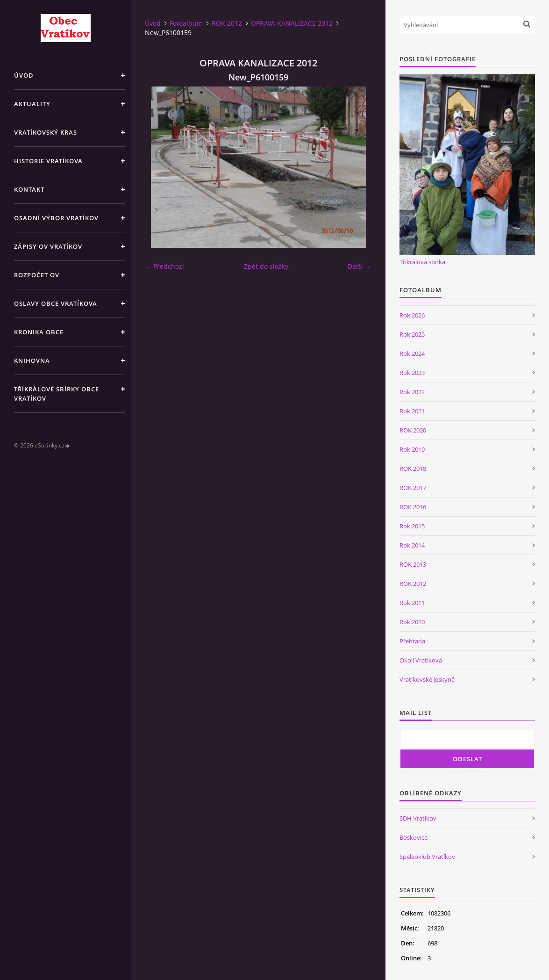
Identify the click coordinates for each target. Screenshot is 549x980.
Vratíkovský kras (46, 132)
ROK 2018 (413, 468)
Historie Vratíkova (48, 161)
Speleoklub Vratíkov (427, 857)
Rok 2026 (412, 315)
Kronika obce (39, 332)
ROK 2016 (413, 507)
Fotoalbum (186, 23)
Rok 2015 (412, 526)
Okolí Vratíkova (421, 660)
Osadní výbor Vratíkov (56, 218)
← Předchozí (164, 266)
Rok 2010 (412, 622)
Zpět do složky (266, 266)
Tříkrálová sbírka (422, 262)
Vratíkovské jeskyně (427, 679)
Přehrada (412, 641)
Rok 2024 (412, 353)
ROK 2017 (413, 488)
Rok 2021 (412, 411)
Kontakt (29, 189)
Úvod (24, 75)
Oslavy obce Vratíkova (56, 303)
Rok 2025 (412, 334)
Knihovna (32, 360)
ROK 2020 (413, 430)
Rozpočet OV (37, 275)
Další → (360, 266)
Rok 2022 (412, 392)
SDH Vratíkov (418, 818)
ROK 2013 (413, 564)
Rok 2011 (412, 603)
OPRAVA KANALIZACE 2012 (292, 23)
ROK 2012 (227, 23)
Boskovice (414, 837)
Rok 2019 (412, 449)
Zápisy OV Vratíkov (48, 246)
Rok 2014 (412, 545)
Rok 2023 (412, 373)
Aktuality (32, 104)
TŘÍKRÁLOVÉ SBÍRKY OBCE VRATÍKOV (57, 394)
